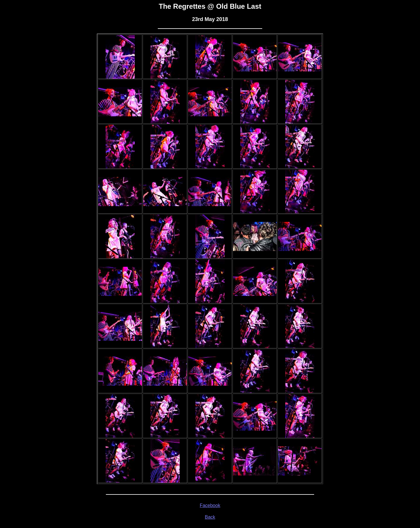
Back (210, 517)
